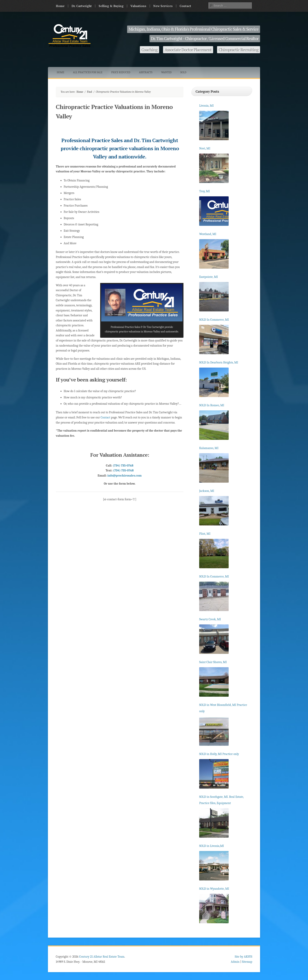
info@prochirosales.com (125, 476)
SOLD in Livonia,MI (212, 846)
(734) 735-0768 (123, 466)
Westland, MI (208, 234)
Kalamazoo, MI (209, 448)
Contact (185, 6)
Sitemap (247, 962)
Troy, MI (204, 191)
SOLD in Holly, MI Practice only (219, 754)
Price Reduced (121, 72)
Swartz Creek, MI (210, 619)
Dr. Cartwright (82, 6)
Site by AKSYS (243, 957)
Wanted (166, 72)
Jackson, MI (207, 491)
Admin (235, 962)
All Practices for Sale (88, 72)
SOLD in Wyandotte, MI (214, 889)
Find (90, 92)
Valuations (138, 6)
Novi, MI (205, 148)
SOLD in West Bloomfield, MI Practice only (223, 708)
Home (60, 6)
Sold (183, 72)
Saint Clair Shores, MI (213, 662)
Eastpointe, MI (209, 277)
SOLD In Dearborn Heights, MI (219, 362)
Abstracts (146, 72)
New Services (163, 6)
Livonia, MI (206, 106)
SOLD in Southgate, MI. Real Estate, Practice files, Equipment (221, 800)
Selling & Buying (111, 6)
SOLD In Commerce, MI (214, 320)
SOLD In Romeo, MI (212, 405)
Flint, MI (205, 534)
